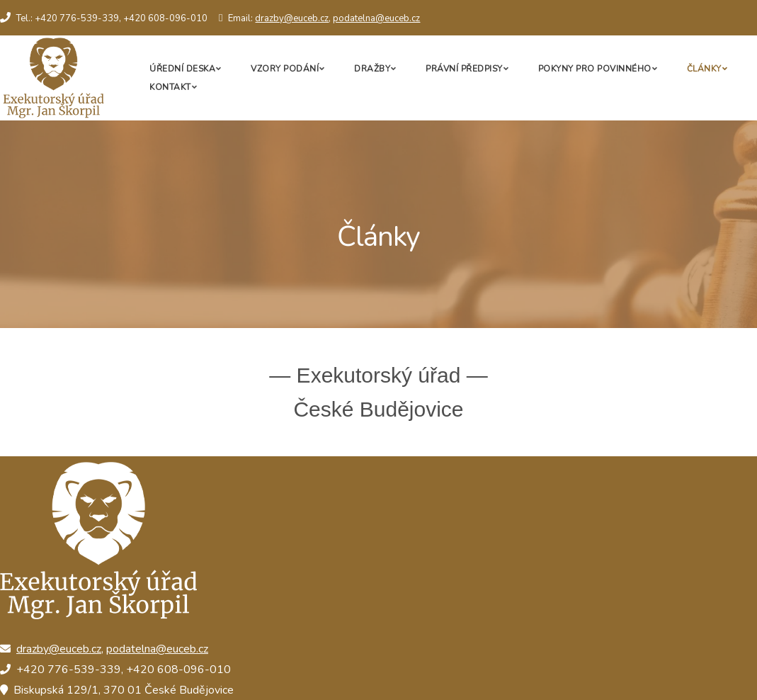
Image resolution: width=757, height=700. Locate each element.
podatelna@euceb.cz (376, 18)
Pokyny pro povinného (595, 69)
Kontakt (170, 87)
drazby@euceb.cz (292, 18)
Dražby (372, 69)
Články (704, 69)
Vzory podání (285, 69)
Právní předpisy (464, 69)
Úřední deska (182, 69)
